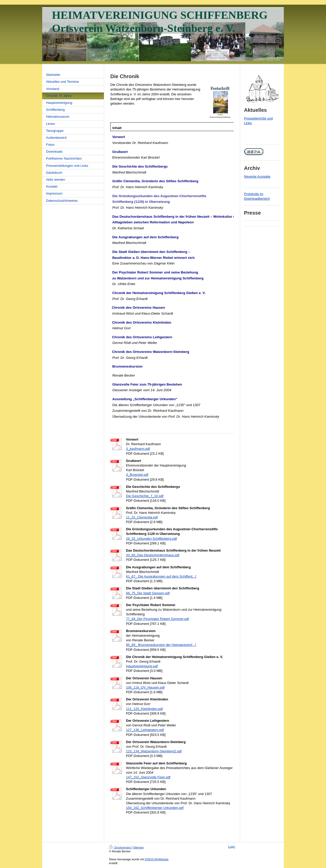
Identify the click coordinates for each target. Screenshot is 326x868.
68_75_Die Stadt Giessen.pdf (148, 593)
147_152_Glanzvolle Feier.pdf (148, 777)
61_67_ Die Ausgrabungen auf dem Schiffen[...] (161, 576)
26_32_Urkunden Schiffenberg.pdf (151, 539)
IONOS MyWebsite (157, 859)
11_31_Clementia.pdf (142, 517)
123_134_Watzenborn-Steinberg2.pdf (154, 751)
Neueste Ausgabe (257, 176)
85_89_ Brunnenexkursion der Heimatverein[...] (161, 645)
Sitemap (138, 847)
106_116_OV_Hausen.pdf (145, 687)
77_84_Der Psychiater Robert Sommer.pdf (157, 619)
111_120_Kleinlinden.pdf (144, 709)
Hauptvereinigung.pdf (142, 666)
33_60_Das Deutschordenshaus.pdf (153, 555)
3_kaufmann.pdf (138, 449)
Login (232, 847)
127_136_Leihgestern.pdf (145, 730)
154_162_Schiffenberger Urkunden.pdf (155, 808)
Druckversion (120, 847)
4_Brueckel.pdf (137, 475)
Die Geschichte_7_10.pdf (145, 496)
